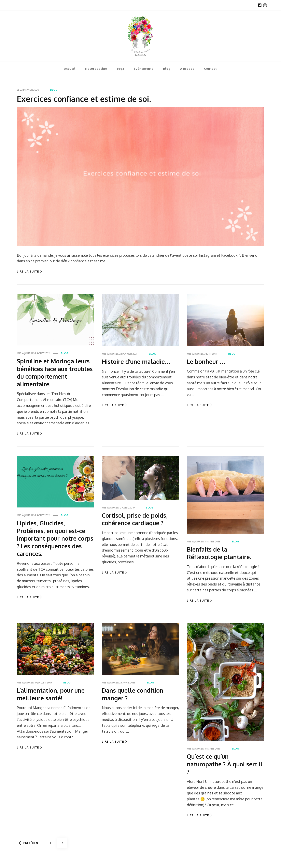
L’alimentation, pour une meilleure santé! (52, 702)
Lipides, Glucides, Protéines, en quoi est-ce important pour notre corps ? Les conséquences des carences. (54, 546)
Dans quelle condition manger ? (134, 702)
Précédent (30, 851)
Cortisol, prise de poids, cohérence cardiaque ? (135, 527)
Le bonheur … (207, 361)
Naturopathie (96, 69)
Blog (167, 69)
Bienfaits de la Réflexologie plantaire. (220, 561)
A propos (187, 69)
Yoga (120, 69)
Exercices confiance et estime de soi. (88, 99)
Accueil (70, 69)
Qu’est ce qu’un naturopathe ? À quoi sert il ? (223, 772)
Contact (210, 69)
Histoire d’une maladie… (137, 361)
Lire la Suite (29, 271)
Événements (144, 69)
